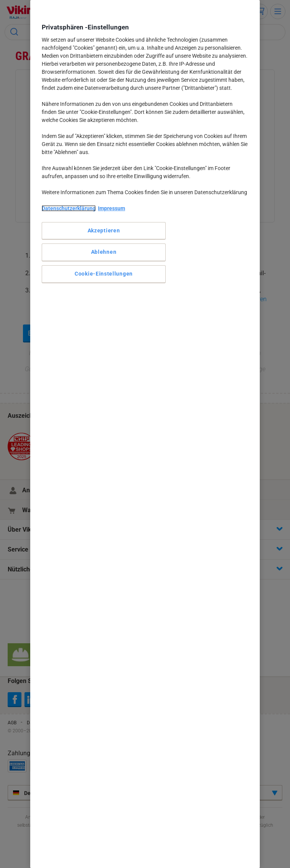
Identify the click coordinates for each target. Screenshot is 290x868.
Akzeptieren (104, 230)
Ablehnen (104, 252)
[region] (145, 434)
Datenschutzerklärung (69, 208)
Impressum (112, 208)
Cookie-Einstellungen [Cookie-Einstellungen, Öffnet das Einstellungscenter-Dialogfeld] (104, 274)
